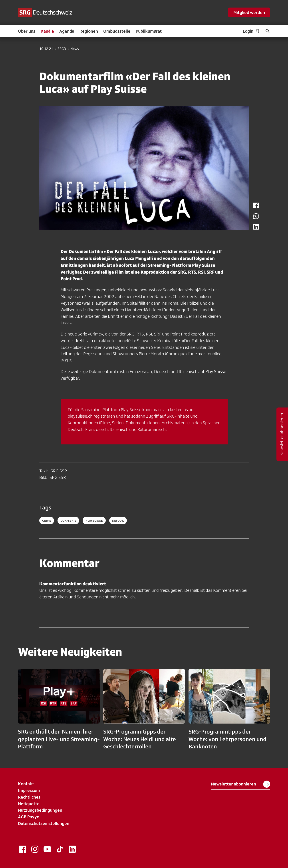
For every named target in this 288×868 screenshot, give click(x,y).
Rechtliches (29, 797)
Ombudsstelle (117, 31)
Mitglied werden (249, 12)
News (75, 49)
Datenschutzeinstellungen (44, 823)
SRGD (62, 49)
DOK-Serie (68, 521)
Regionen (89, 31)
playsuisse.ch (80, 416)
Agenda (67, 31)
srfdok (118, 521)
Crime (47, 521)
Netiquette (29, 804)
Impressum (29, 790)
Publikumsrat (149, 31)
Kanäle (47, 31)
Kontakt (26, 784)
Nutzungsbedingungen (40, 810)
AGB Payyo (29, 817)
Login (251, 31)
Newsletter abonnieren (241, 784)
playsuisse (94, 521)
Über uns (27, 31)
